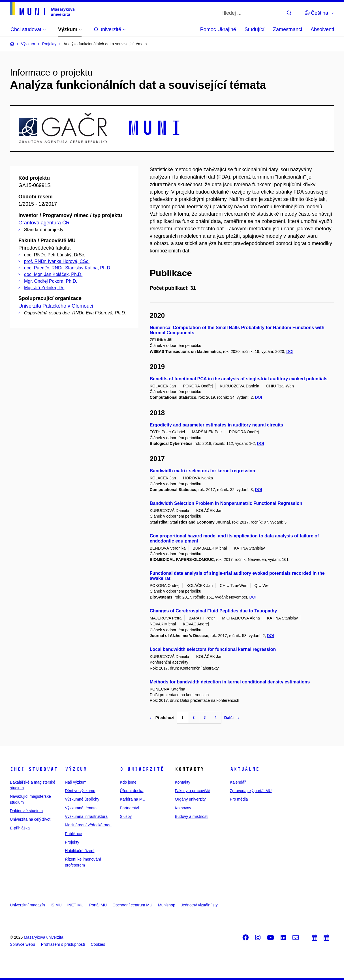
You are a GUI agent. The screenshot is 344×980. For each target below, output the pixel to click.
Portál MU (98, 905)
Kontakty (182, 782)
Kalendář (238, 782)
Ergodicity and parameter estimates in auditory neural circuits (216, 425)
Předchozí (162, 718)
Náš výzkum (76, 782)
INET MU (75, 905)
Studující (255, 29)
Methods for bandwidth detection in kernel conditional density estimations (230, 682)
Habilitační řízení (80, 851)
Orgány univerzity (190, 799)
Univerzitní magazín (27, 905)
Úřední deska (132, 791)
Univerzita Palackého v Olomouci (56, 306)
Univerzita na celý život (30, 819)
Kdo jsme (128, 782)
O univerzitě (142, 769)
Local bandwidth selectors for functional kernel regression (213, 649)
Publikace (73, 834)
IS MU (56, 905)
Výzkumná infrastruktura (86, 816)
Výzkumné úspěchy (82, 799)
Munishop (167, 905)
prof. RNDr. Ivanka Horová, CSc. (57, 261)
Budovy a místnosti (191, 816)
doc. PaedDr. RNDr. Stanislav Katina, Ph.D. (68, 268)
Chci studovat (34, 769)
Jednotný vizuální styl (200, 905)
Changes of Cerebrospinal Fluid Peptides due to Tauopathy (213, 611)
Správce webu (23, 944)
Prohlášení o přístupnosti (63, 944)
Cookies (98, 944)
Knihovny (183, 808)
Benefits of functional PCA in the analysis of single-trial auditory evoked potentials (239, 379)
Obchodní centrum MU (132, 905)
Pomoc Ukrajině (218, 29)
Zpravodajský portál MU (251, 791)
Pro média (239, 799)
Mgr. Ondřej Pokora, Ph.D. (51, 281)
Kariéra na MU (133, 799)
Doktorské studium (26, 811)
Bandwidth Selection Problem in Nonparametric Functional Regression (226, 503)
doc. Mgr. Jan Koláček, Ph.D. (53, 274)
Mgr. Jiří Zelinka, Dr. (44, 288)
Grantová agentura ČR (44, 223)
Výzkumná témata (81, 808)
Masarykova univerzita (43, 937)
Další (232, 718)
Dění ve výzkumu (80, 791)
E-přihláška (20, 828)
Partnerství (129, 808)
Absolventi (322, 29)
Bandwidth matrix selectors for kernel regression (203, 471)
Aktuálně (245, 769)
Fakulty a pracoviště (192, 791)
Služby (126, 816)
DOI (290, 351)
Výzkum (76, 769)
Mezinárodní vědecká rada (88, 825)
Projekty (72, 842)
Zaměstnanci (288, 29)
